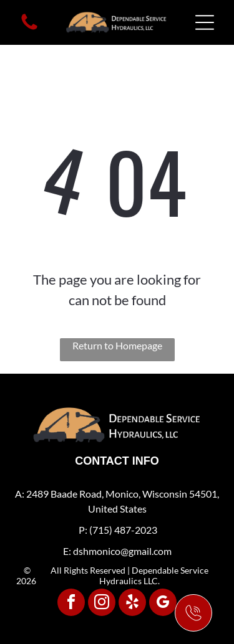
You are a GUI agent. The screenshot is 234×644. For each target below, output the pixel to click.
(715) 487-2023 (123, 530)
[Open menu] (205, 22)
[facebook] (71, 604)
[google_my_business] (163, 604)
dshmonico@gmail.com (122, 551)
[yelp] (132, 604)
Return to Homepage (117, 345)
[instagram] (102, 604)
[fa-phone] (29, 28)
